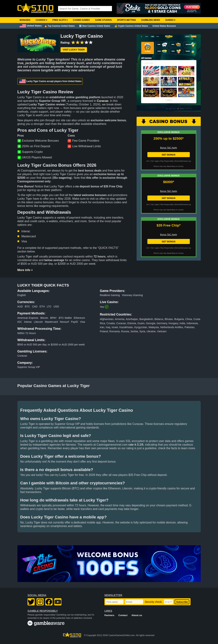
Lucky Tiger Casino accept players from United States (50, 81)
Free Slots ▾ (60, 20)
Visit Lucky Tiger (74, 50)
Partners (109, 615)
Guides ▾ (170, 20)
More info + (25, 270)
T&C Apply (155, 161)
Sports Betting (126, 20)
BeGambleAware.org (183, 161)
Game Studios (103, 20)
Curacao (103, 101)
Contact (123, 615)
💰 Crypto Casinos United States (131, 26)
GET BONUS (169, 155)
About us (137, 615)
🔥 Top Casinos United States (60, 26)
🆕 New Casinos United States (95, 26)
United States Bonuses (164, 26)
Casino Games (81, 20)
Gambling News (151, 20)
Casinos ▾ (41, 20)
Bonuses (25, 20)
